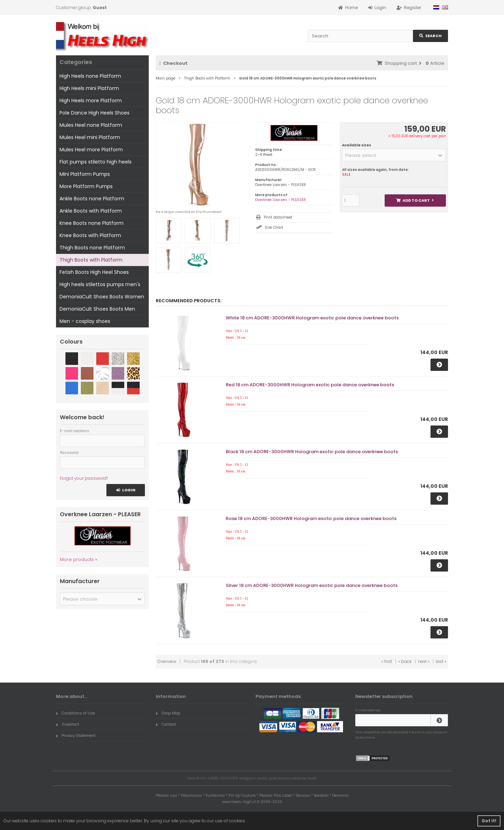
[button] (394, 155)
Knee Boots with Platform (90, 235)
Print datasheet (278, 217)
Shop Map (168, 713)
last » (441, 661)
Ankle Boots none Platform (92, 199)
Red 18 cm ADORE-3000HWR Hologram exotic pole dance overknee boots (310, 385)
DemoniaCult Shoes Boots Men (97, 309)
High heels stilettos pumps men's (100, 284)
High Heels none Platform (90, 76)
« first (387, 661)
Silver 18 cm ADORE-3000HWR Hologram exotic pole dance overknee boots (312, 585)
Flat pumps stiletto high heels (96, 162)
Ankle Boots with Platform (91, 211)
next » (424, 661)
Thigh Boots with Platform (91, 260)
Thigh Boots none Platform (92, 248)
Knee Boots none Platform (92, 223)
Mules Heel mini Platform (90, 137)
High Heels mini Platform (89, 88)
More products (77, 559)
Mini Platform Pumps (85, 174)
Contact (166, 724)
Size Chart (274, 227)
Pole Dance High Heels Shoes (94, 113)
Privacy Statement (76, 735)
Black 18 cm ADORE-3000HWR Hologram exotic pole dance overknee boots (312, 452)
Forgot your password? (84, 478)
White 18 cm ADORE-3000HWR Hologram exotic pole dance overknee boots (312, 318)
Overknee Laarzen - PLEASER (281, 200)
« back (405, 661)
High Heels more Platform (91, 101)
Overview (167, 661)
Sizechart (68, 724)
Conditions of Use (75, 713)
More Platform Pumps (86, 186)
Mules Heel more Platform (91, 150)
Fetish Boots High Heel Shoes (94, 272)
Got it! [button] (489, 821)
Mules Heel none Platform (91, 125)
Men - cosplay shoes (85, 321)
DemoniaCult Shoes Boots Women (102, 297)
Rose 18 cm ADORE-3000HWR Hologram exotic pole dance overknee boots (311, 518)
